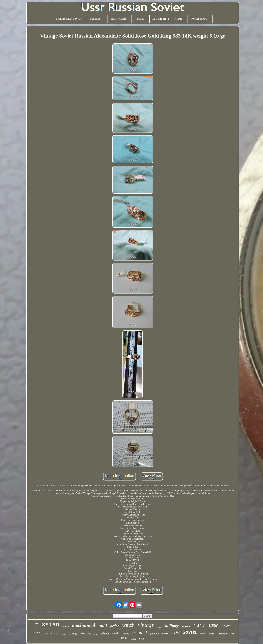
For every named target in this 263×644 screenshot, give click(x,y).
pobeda (105, 634)
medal (212, 634)
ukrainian (223, 634)
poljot (134, 639)
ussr (213, 625)
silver (66, 627)
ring (165, 633)
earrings (73, 634)
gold (103, 625)
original (140, 632)
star (46, 634)
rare (199, 625)
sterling (86, 633)
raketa (226, 626)
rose (124, 638)
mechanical (84, 625)
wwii (203, 633)
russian (47, 625)
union (36, 633)
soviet (190, 632)
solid (96, 634)
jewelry (126, 634)
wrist (176, 633)
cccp (142, 639)
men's (186, 626)
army (54, 633)
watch (128, 625)
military (172, 626)
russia (116, 633)
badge (63, 634)
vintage (146, 625)
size (232, 634)
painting (154, 634)
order (114, 626)
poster (160, 627)
